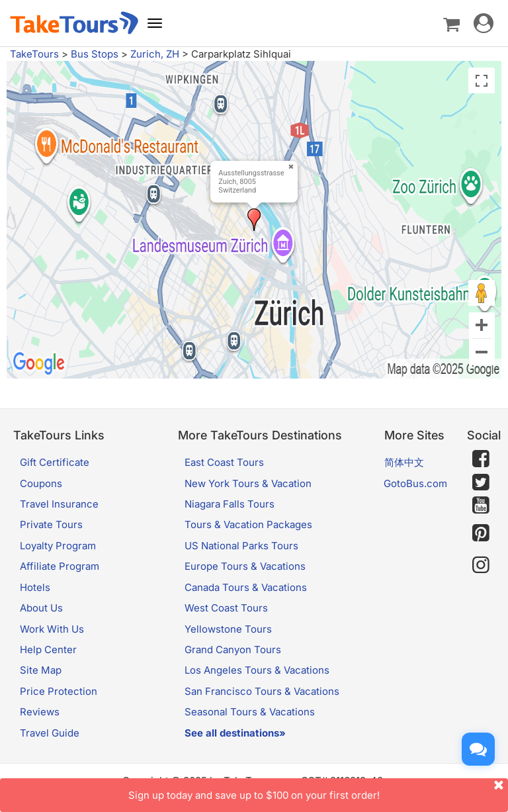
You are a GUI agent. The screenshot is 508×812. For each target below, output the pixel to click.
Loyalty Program (58, 546)
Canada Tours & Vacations (246, 587)
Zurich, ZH (155, 54)
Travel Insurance (59, 504)
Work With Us (52, 629)
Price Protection (59, 691)
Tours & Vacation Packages (248, 524)
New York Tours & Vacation (248, 483)
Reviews (40, 712)
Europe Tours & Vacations (245, 566)
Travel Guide (50, 733)
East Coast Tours (224, 462)
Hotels (35, 587)
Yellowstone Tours (228, 629)
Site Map (41, 670)
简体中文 (404, 462)
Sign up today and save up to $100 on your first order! (318, 790)
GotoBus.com (415, 483)
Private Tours (51, 524)
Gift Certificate (55, 462)
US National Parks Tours (241, 546)
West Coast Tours (226, 608)
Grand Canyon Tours (233, 650)
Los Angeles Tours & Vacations (257, 670)
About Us (41, 608)
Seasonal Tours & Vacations (250, 712)
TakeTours (34, 54)
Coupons (41, 483)
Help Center (48, 650)
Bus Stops (95, 54)
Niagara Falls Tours (230, 504)
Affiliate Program (60, 566)
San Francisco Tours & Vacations (262, 691)
